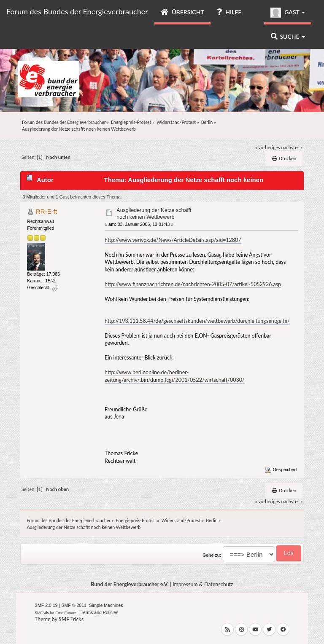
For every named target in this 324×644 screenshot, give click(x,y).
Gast (288, 13)
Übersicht (182, 12)
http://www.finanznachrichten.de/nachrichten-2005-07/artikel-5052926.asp (193, 284)
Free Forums (67, 613)
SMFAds (42, 613)
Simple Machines (106, 605)
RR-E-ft (46, 211)
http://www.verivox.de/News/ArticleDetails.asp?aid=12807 (173, 240)
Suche (288, 36)
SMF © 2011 (74, 605)
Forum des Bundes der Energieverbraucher (77, 11)
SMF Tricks (71, 619)
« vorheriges (268, 147)
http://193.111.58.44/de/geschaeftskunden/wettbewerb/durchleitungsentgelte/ (197, 321)
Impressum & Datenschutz (203, 584)
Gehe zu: (212, 555)
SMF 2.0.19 (46, 605)
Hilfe (229, 12)
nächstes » (292, 147)
